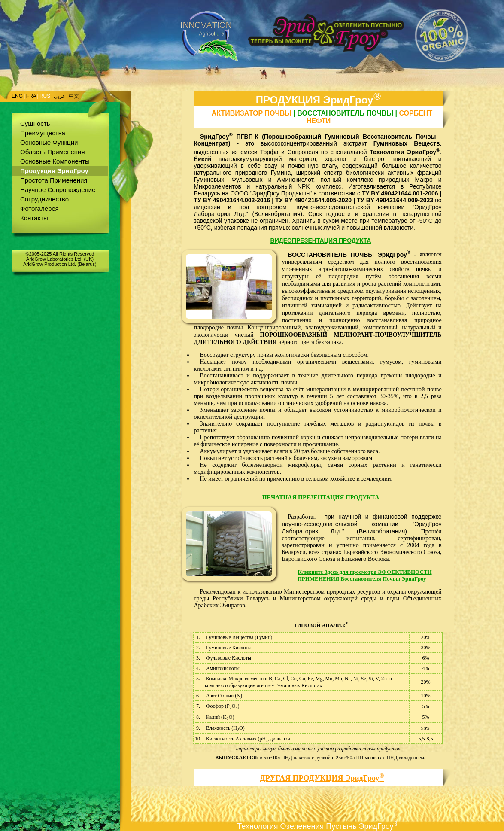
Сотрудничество (44, 199)
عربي (59, 96)
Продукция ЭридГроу (54, 171)
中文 (74, 96)
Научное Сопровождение (58, 190)
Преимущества (43, 133)
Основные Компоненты (55, 161)
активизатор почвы (252, 113)
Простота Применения (54, 180)
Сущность (35, 123)
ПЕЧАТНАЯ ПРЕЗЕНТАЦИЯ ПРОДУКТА (321, 498)
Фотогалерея (39, 209)
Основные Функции (49, 142)
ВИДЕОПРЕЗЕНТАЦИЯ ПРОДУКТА (321, 240)
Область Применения (53, 152)
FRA (31, 96)
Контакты (34, 218)
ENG (17, 96)
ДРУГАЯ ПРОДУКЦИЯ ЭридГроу (322, 778)
